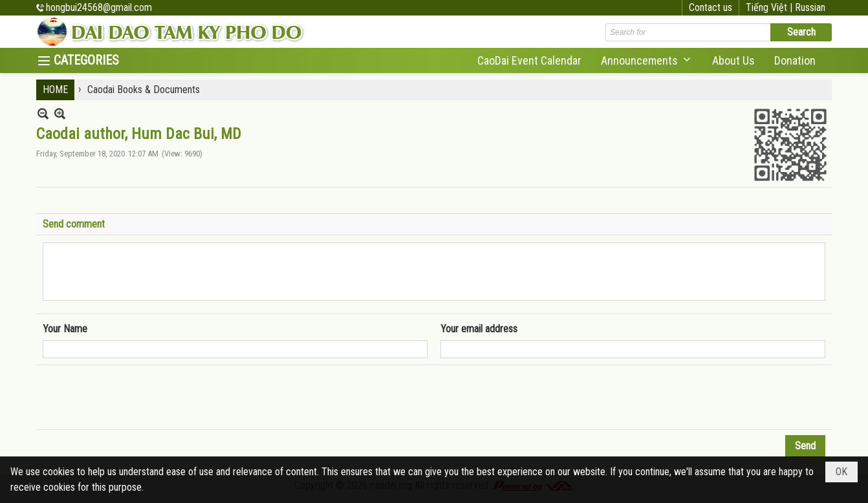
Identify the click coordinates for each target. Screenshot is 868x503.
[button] (647, 60)
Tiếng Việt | (770, 7)
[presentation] (141, 398)
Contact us (711, 7)
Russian (810, 7)
